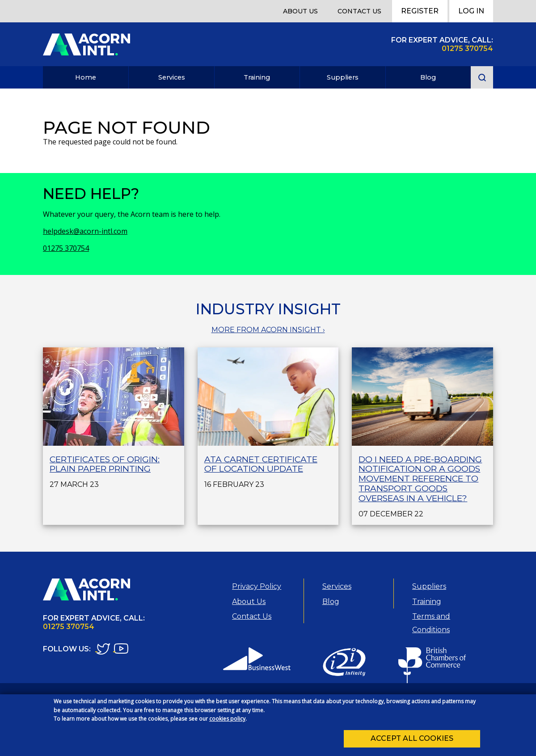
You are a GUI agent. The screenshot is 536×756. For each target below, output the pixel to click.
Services (172, 77)
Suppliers (343, 77)
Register (420, 11)
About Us (300, 11)
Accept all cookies (412, 741)
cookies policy (227, 721)
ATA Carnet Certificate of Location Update (261, 464)
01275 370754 (66, 248)
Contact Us (359, 11)
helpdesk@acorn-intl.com (85, 231)
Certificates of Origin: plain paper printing (105, 464)
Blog (428, 77)
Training (257, 77)
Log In (471, 11)
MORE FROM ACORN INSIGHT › (268, 330)
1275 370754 (470, 49)
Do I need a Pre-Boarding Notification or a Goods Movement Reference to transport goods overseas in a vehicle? (420, 479)
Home (86, 77)
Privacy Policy (257, 586)
